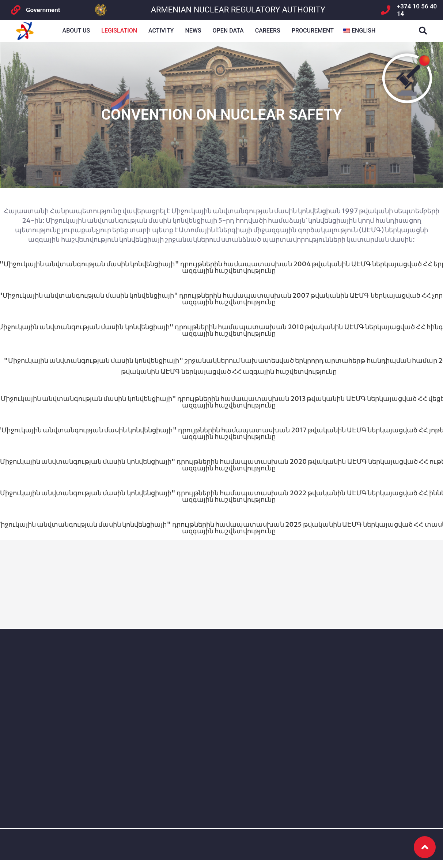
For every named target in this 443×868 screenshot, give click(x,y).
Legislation (119, 31)
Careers (268, 31)
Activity (161, 31)
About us (76, 31)
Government (43, 10)
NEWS (193, 31)
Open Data (228, 31)
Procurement (313, 31)
